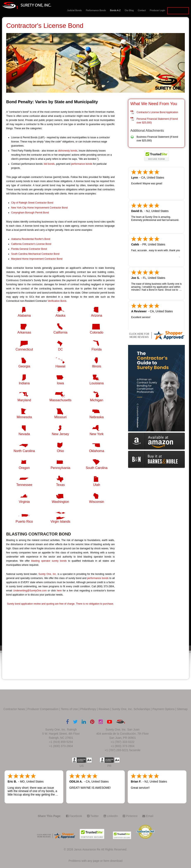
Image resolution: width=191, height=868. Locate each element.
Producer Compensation (43, 709)
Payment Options (163, 709)
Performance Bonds (96, 10)
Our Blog (129, 10)
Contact (142, 10)
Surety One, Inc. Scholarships (131, 709)
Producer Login (157, 10)
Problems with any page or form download (95, 861)
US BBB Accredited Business (79, 760)
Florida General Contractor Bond (29, 249)
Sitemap (182, 709)
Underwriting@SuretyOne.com (30, 591)
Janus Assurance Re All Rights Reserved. (100, 849)
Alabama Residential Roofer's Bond (31, 239)
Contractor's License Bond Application (157, 112)
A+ (89, 760)
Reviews (104, 709)
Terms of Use (69, 709)
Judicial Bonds (74, 10)
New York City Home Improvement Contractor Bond (39, 208)
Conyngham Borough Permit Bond (30, 213)
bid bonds (49, 164)
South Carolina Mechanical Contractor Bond (35, 254)
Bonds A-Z (115, 10)
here (59, 591)
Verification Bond (57, 301)
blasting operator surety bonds (49, 561)
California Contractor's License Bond (31, 244)
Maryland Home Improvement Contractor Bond (37, 259)
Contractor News (14, 709)
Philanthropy (88, 709)
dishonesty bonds (68, 151)
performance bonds (82, 164)
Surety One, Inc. (48, 574)
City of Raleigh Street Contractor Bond (32, 203)
